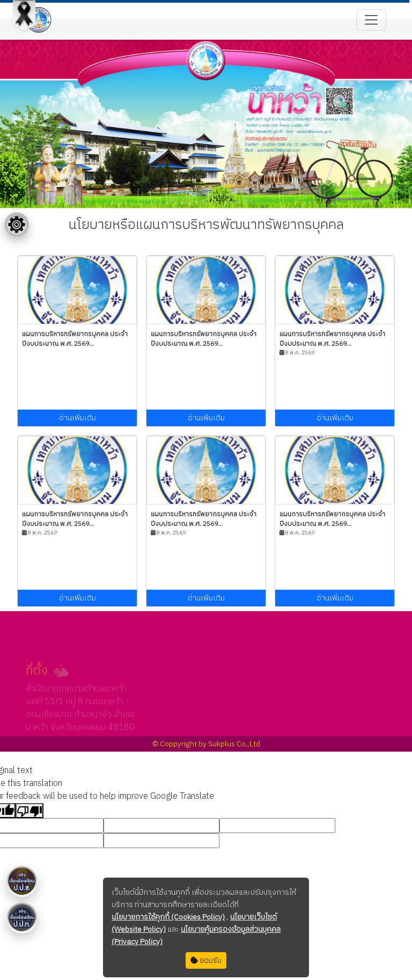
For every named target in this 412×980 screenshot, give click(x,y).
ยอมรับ (206, 960)
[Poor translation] (30, 811)
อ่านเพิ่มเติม (78, 418)
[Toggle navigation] (371, 20)
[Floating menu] (17, 225)
